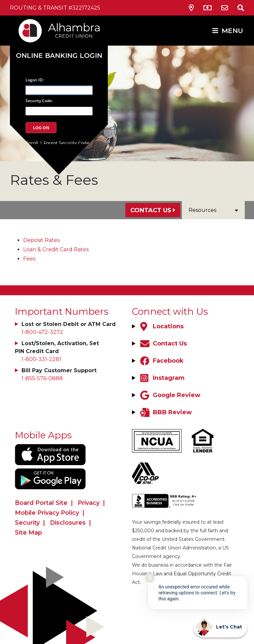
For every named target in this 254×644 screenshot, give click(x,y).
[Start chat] (220, 627)
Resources (213, 210)
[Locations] (161, 326)
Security (27, 523)
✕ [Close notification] (150, 578)
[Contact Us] (225, 8)
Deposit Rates (41, 240)
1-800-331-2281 (41, 359)
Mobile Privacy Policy (47, 513)
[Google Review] (169, 395)
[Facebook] (161, 361)
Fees (29, 259)
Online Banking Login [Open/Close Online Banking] (59, 56)
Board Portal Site (41, 503)
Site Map (28, 533)
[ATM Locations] (208, 8)
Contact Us (151, 210)
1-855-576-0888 (42, 378)
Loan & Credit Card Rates (56, 249)
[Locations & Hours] (191, 8)
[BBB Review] (165, 412)
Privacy (89, 503)
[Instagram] (162, 378)
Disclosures (68, 523)
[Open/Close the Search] (237, 8)
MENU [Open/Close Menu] (232, 31)
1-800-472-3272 (42, 332)
